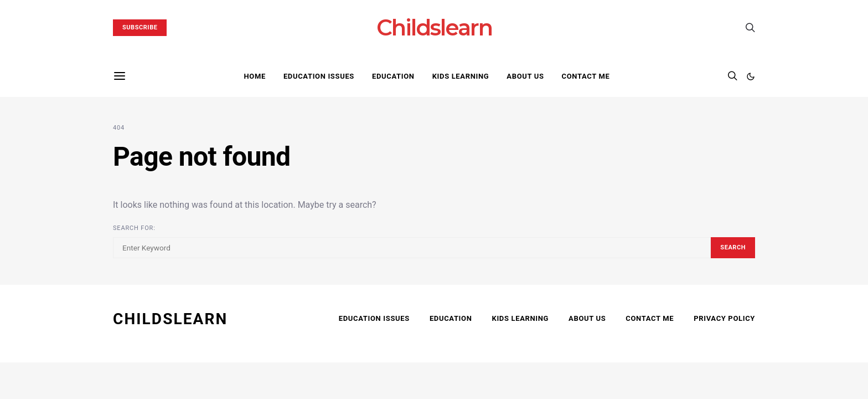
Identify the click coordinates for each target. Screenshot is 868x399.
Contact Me (586, 76)
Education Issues (319, 76)
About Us (525, 76)
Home (254, 76)
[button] (751, 76)
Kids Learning (461, 76)
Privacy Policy (724, 318)
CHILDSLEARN (170, 319)
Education (393, 76)
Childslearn (434, 28)
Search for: (134, 228)
